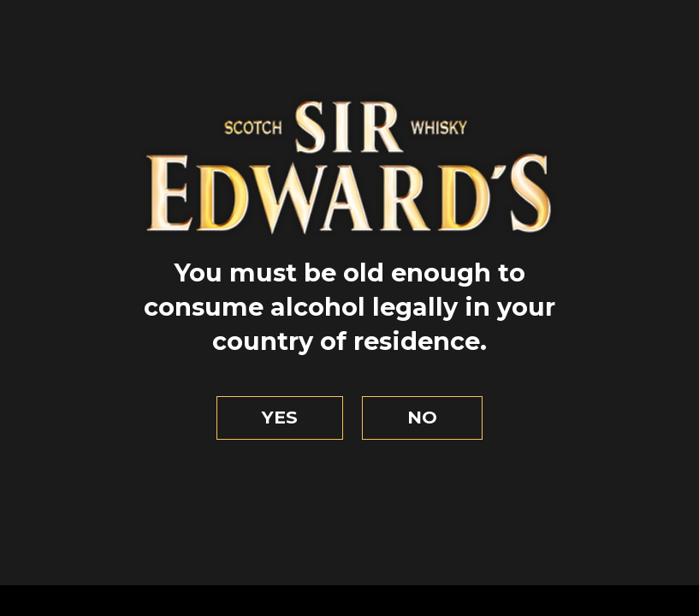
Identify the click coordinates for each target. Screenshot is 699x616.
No (422, 417)
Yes (280, 417)
